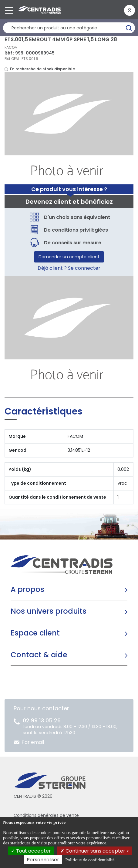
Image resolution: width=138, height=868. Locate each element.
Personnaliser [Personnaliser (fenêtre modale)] (43, 860)
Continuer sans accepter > (95, 851)
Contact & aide (39, 655)
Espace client (35, 633)
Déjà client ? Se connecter (69, 268)
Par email (33, 742)
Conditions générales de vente (46, 815)
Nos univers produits (49, 611)
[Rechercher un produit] (69, 28)
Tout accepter (31, 851)
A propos (27, 589)
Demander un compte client (69, 257)
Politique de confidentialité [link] (90, 860)
